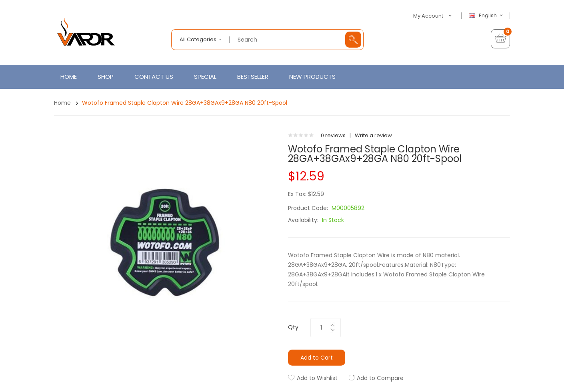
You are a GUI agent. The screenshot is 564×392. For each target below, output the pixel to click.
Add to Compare (380, 378)
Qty (293, 327)
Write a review (373, 135)
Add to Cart (317, 358)
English (487, 16)
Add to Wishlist (317, 378)
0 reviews (333, 135)
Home (62, 103)
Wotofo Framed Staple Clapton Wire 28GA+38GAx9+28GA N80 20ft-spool (185, 103)
